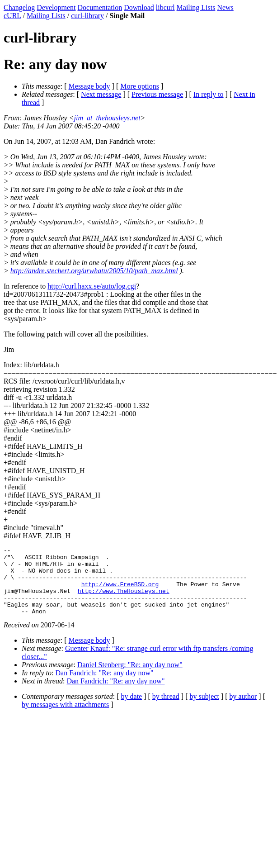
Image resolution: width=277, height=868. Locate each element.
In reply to (209, 94)
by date (132, 710)
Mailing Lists (196, 7)
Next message (101, 94)
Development (56, 7)
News (225, 7)
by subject (204, 710)
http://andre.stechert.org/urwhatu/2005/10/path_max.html (94, 271)
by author (243, 710)
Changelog (19, 7)
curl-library (87, 16)
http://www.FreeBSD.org (120, 592)
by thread (166, 710)
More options (140, 86)
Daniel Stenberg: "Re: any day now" (130, 678)
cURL (12, 16)
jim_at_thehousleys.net (107, 118)
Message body (89, 86)
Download (139, 7)
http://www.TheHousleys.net (124, 600)
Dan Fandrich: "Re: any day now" (105, 686)
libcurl (165, 7)
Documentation (100, 7)
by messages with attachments (65, 718)
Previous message (157, 94)
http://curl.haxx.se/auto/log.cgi (92, 286)
